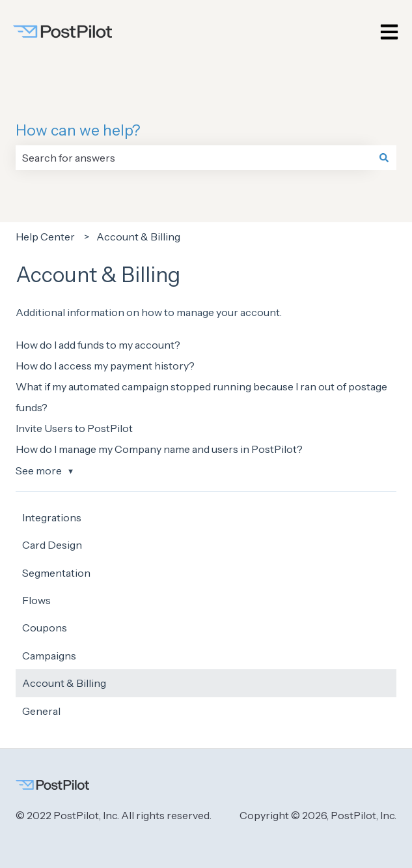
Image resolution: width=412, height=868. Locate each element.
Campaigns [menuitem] (49, 656)
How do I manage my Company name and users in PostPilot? (159, 449)
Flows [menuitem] (36, 600)
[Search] (384, 158)
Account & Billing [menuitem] (64, 683)
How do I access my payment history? (105, 366)
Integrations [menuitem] (52, 517)
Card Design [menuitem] (52, 545)
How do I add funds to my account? (98, 345)
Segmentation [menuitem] (56, 573)
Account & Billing (138, 237)
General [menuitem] (41, 711)
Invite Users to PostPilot (74, 428)
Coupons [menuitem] (45, 628)
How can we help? (78, 130)
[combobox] (194, 158)
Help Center (45, 237)
